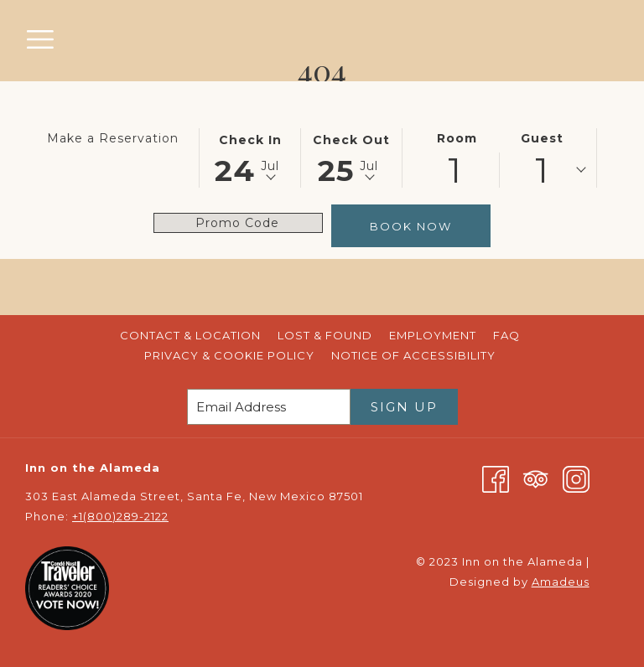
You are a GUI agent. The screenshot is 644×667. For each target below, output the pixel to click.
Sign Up (404, 407)
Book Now (411, 226)
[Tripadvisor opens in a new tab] (536, 478)
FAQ (506, 335)
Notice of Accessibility (413, 355)
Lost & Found (325, 335)
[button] (250, 157)
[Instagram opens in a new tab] (576, 478)
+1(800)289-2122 (120, 516)
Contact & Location (190, 335)
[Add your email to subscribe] (269, 407)
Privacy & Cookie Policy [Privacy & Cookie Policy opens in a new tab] (231, 355)
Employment (433, 335)
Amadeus (561, 582)
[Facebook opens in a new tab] (496, 478)
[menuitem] (190, 335)
